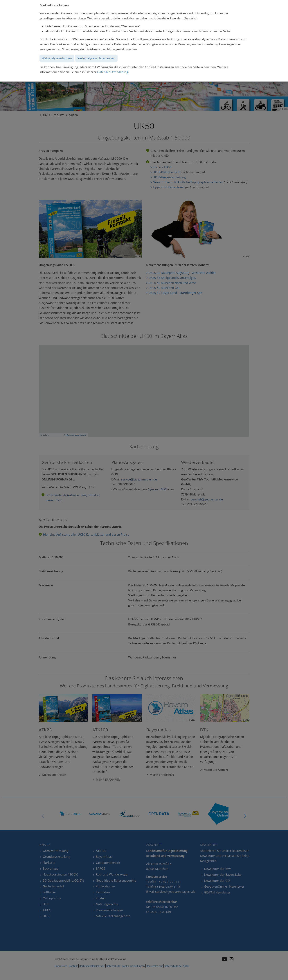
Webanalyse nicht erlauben (96, 58)
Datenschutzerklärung (113, 72)
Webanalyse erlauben (57, 58)
